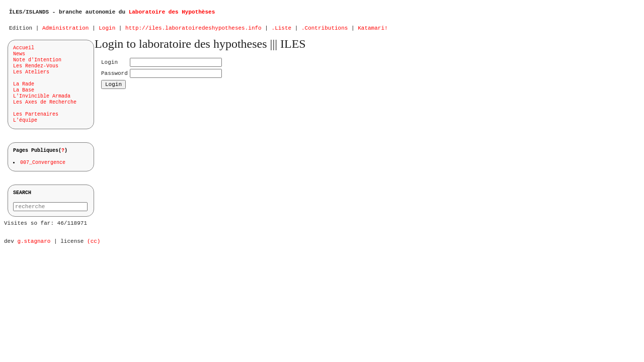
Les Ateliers (31, 75)
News (19, 57)
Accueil (24, 51)
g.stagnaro (34, 254)
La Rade (24, 87)
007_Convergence (43, 167)
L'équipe (25, 124)
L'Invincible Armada (42, 100)
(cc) (94, 254)
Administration (65, 30)
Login (107, 30)
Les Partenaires (36, 118)
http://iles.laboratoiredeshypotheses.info (193, 30)
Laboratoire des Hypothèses (172, 13)
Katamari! (373, 30)
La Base (24, 94)
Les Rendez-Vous (36, 69)
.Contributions (325, 30)
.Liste (281, 30)
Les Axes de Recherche (45, 106)
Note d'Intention (37, 63)
